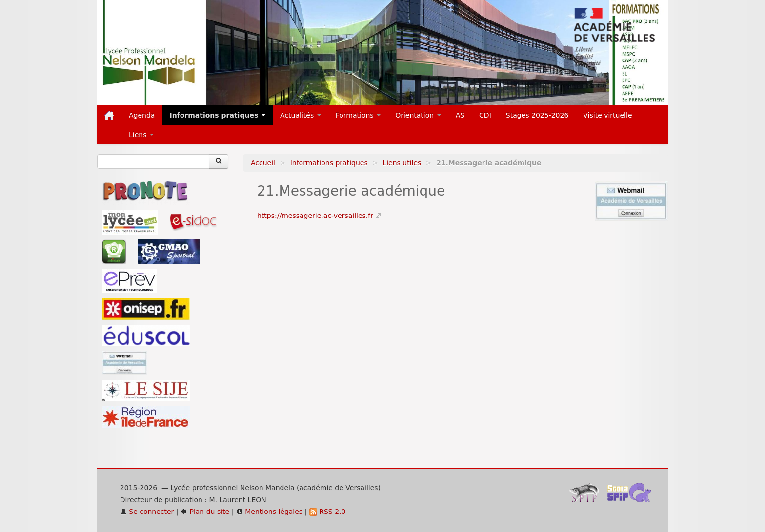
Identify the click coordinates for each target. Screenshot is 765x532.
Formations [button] (358, 115)
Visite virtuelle (607, 115)
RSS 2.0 (328, 512)
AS (460, 115)
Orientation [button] (418, 115)
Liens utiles (402, 163)
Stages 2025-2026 (537, 115)
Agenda (142, 115)
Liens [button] (141, 135)
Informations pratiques (329, 163)
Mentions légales (269, 512)
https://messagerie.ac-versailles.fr (315, 216)
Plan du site (205, 512)
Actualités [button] (301, 115)
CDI (485, 115)
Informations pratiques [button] (217, 115)
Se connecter (147, 512)
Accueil (263, 163)
